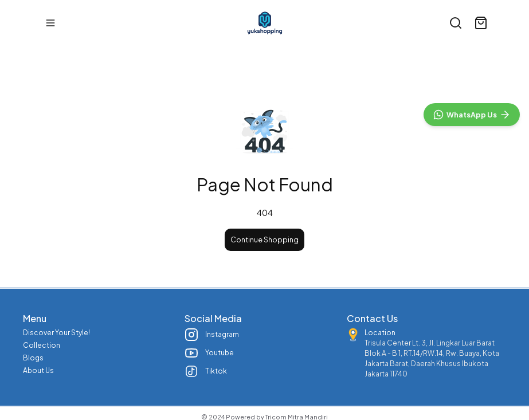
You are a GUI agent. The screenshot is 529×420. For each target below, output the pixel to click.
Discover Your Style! (56, 333)
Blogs (33, 358)
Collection (42, 345)
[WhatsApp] (472, 364)
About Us (38, 370)
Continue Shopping (264, 240)
